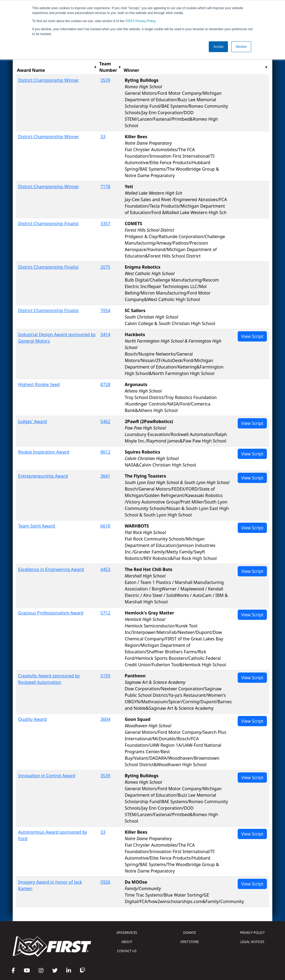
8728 (105, 384)
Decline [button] (241, 47)
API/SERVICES (127, 933)
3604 (105, 719)
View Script (252, 336)
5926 (105, 882)
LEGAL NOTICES (252, 942)
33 (103, 137)
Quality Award (32, 719)
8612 (105, 452)
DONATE (189, 933)
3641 (105, 476)
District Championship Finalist (48, 224)
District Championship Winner (49, 80)
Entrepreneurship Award (43, 476)
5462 (105, 421)
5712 (105, 613)
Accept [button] (218, 47)
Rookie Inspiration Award (44, 452)
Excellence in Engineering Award (51, 569)
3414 (105, 334)
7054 (105, 310)
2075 (105, 267)
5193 (105, 676)
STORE (190, 942)
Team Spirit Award (37, 526)
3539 (105, 80)
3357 (105, 224)
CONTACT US (127, 951)
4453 (105, 569)
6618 (105, 526)
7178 (105, 187)
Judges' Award (32, 421)
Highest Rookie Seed (39, 384)
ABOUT (127, 942)
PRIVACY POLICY (252, 933)
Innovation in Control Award (47, 776)
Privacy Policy (140, 21)
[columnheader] (57, 67)
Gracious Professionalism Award (51, 613)
